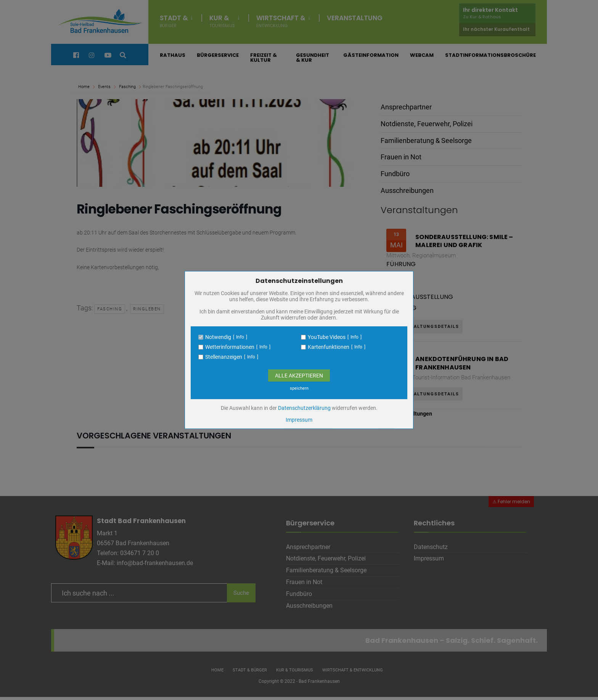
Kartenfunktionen (329, 347)
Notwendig (218, 337)
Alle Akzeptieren (299, 376)
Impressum (299, 420)
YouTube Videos (327, 337)
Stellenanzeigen (224, 357)
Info (240, 337)
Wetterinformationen (230, 347)
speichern (299, 388)
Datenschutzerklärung (304, 408)
